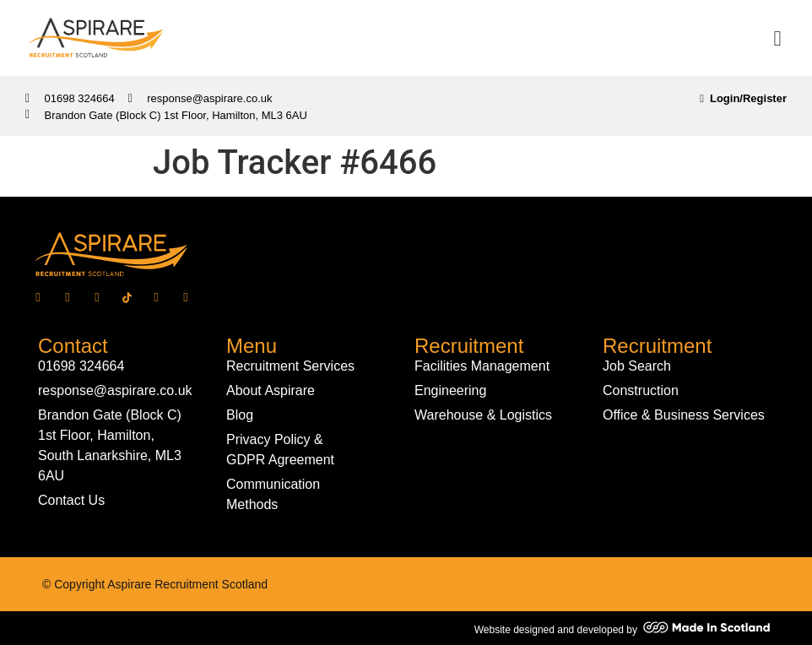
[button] (777, 38)
